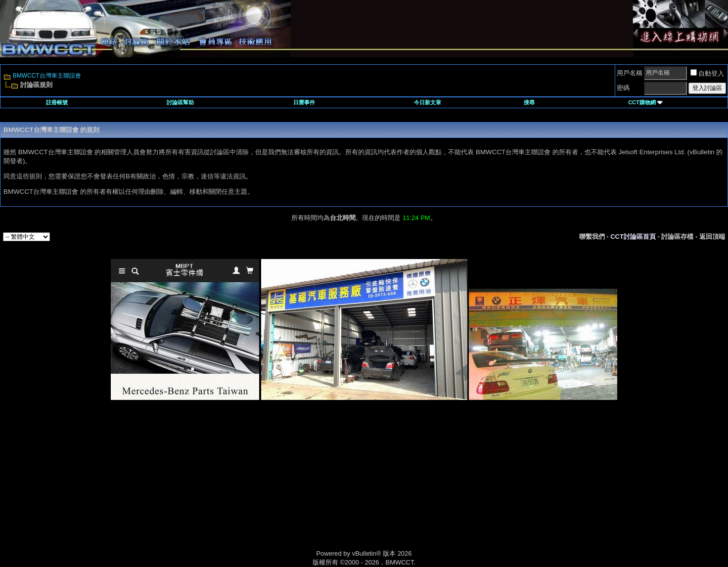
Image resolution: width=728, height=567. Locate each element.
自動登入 (707, 73)
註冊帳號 (57, 102)
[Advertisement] (280, 486)
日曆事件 (304, 102)
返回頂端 (712, 237)
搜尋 (529, 102)
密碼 (623, 88)
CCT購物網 (645, 102)
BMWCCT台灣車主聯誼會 (47, 76)
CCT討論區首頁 (633, 237)
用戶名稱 (630, 73)
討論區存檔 (677, 237)
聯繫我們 (592, 237)
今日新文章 (428, 102)
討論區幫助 (180, 102)
